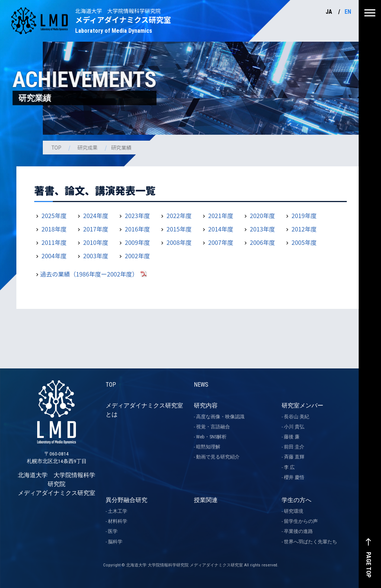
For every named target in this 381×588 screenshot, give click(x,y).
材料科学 (118, 521)
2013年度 (263, 229)
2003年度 (96, 256)
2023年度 (138, 215)
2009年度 (138, 242)
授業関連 (206, 500)
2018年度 (54, 229)
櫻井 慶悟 (294, 477)
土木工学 (118, 511)
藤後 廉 (292, 437)
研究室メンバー (302, 405)
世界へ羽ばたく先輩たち (310, 542)
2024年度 (96, 215)
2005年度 (304, 242)
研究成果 (89, 147)
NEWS (201, 385)
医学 (113, 531)
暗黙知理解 (208, 447)
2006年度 (263, 242)
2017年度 (96, 229)
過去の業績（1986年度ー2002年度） (89, 274)
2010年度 (96, 242)
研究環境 (294, 511)
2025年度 (54, 215)
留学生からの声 (301, 521)
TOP (57, 147)
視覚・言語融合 (213, 427)
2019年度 (304, 215)
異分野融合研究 (127, 500)
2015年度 (179, 229)
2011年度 (54, 242)
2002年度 (138, 256)
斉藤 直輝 (294, 457)
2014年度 (221, 229)
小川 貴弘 (294, 427)
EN (348, 12)
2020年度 (263, 215)
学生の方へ (297, 500)
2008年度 (179, 242)
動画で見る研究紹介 (218, 457)
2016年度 (138, 229)
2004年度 (54, 256)
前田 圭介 (294, 447)
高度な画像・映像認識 (220, 417)
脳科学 (115, 542)
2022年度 (179, 215)
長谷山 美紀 (297, 417)
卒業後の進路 (298, 531)
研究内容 (206, 405)
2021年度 (221, 215)
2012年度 (304, 229)
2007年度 (221, 242)
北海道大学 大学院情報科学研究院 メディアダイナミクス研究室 (57, 454)
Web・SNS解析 (211, 437)
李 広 (289, 467)
